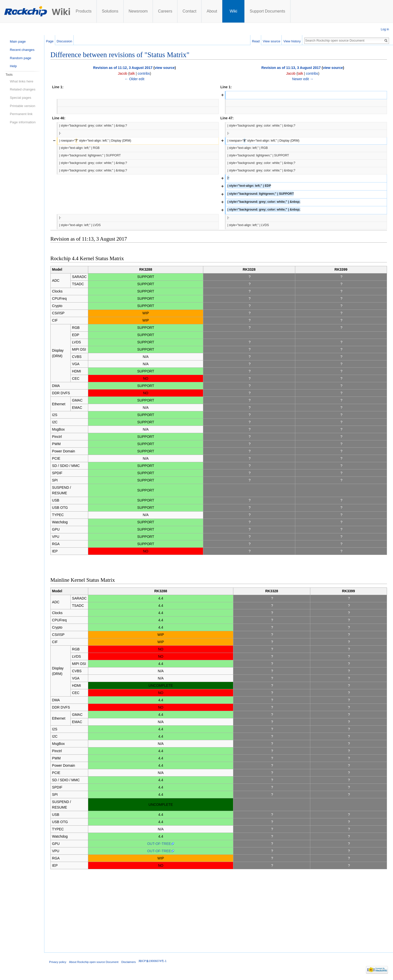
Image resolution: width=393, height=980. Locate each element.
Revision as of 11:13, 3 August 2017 (291, 68)
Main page (18, 41)
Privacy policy (58, 962)
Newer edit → (303, 79)
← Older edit (134, 79)
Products (84, 11)
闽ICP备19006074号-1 (153, 961)
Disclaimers (129, 962)
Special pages (20, 98)
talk (132, 73)
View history (292, 41)
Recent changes (22, 50)
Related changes (23, 89)
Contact (189, 11)
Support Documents (267, 11)
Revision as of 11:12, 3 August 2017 (123, 68)
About (212, 11)
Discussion (64, 41)
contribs (144, 73)
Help (13, 66)
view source (165, 68)
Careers (165, 11)
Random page (20, 58)
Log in (385, 29)
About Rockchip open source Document (94, 962)
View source (272, 41)
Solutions (110, 11)
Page (50, 41)
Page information (23, 122)
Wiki (233, 11)
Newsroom (138, 11)
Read (256, 41)
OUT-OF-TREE (159, 844)
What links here (22, 81)
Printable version (22, 106)
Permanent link (21, 114)
